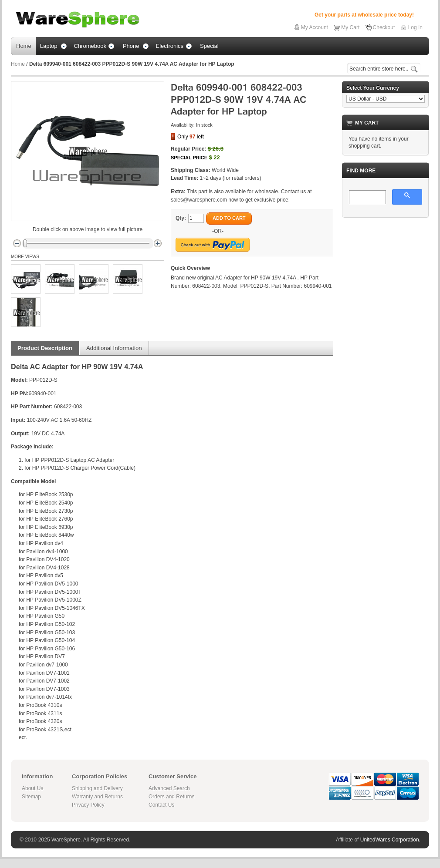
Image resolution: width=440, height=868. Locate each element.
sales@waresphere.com (199, 200)
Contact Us (161, 805)
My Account (315, 27)
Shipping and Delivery (97, 788)
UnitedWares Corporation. (390, 840)
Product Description (45, 348)
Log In (415, 27)
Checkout (384, 27)
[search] (367, 198)
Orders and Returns (171, 797)
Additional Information (114, 348)
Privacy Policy (88, 805)
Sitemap (31, 797)
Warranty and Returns (97, 797)
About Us (32, 788)
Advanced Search (169, 788)
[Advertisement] (386, 268)
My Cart (350, 27)
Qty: (181, 218)
